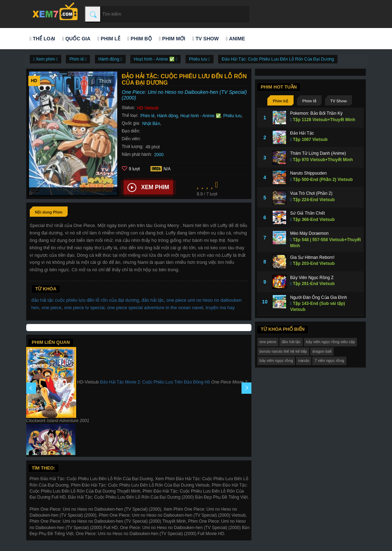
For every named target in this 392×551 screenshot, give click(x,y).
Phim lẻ (109, 39)
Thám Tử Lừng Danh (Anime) (318, 153)
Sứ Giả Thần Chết (307, 213)
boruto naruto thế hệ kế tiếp (283, 351)
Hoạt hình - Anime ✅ (201, 116)
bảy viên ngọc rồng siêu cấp (331, 342)
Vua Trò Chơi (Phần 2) (311, 193)
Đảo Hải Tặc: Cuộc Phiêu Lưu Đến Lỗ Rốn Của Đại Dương (278, 59)
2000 (159, 155)
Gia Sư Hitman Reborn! (312, 257)
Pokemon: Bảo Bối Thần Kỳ (316, 113)
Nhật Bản (151, 124)
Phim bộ (140, 39)
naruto (304, 360)
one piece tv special (84, 308)
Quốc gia (76, 39)
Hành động (167, 116)
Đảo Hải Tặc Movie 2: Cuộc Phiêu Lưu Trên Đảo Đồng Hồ (155, 382)
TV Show (205, 39)
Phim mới (172, 39)
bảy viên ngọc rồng (276, 360)
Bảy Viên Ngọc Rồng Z (312, 278)
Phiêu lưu (232, 116)
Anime (235, 39)
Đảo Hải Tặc (302, 133)
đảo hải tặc (153, 300)
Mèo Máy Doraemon (309, 233)
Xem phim (148, 188)
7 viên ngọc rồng (329, 360)
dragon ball (322, 351)
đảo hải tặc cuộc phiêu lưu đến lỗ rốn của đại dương (85, 300)
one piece (51, 308)
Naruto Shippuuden (308, 173)
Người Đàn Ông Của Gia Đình (319, 297)
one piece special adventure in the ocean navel (155, 308)
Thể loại (42, 39)
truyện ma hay (220, 308)
